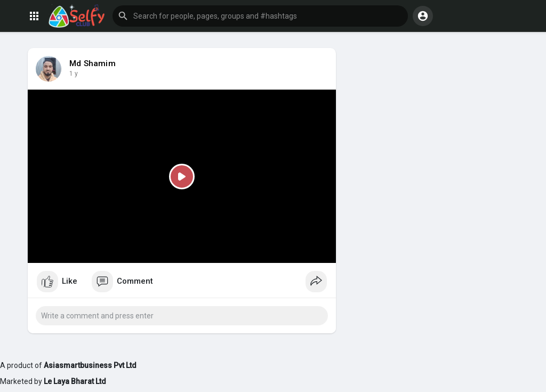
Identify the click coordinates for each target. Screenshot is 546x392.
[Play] (182, 176)
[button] (260, 16)
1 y (74, 74)
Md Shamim (93, 63)
